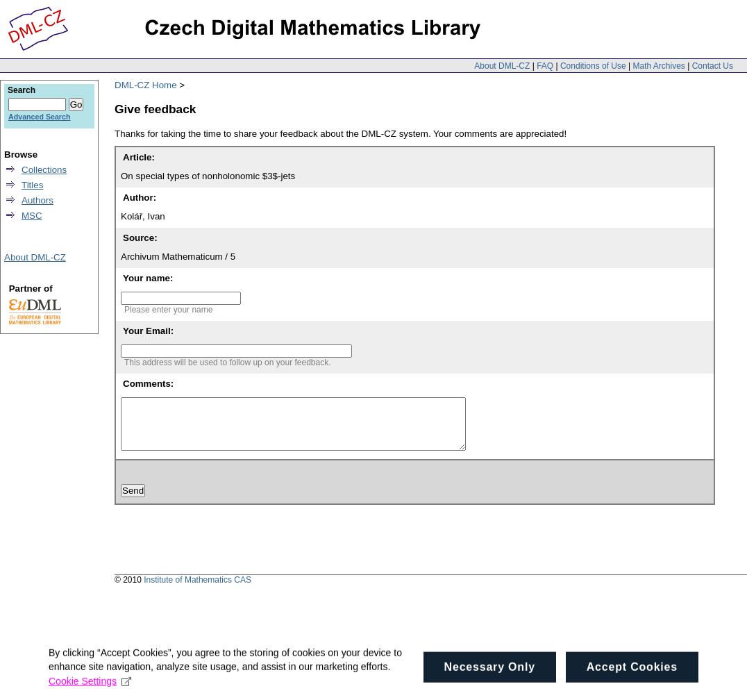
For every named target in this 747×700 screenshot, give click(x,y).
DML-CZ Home (146, 85)
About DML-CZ (502, 66)
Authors (37, 200)
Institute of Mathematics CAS (198, 590)
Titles (32, 185)
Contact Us (713, 66)
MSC (32, 216)
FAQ (545, 66)
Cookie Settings (90, 686)
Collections (44, 170)
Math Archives (658, 66)
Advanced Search (39, 117)
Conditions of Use (593, 66)
